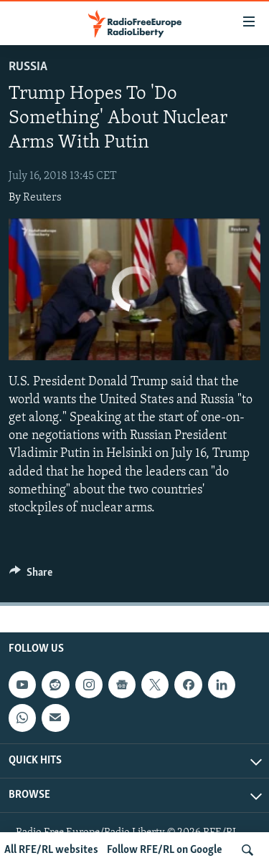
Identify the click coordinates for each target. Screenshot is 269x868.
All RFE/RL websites (51, 850)
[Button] (31, 576)
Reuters (42, 198)
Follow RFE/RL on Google (165, 850)
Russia (28, 67)
